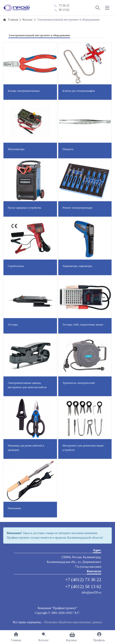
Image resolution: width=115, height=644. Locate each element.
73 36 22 (62, 6)
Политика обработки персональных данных (73, 622)
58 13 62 (62, 10)
